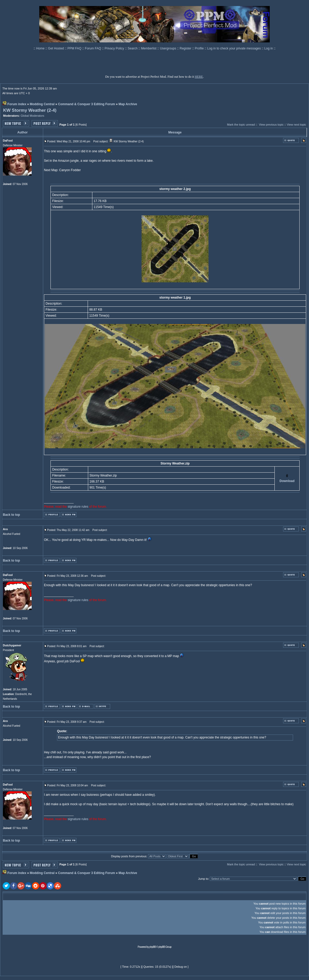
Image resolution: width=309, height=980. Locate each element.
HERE (199, 77)
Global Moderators (33, 116)
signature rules (78, 507)
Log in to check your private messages (234, 48)
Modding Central (42, 104)
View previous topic (271, 125)
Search (133, 48)
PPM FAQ (75, 48)
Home (41, 48)
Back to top (11, 515)
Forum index (17, 104)
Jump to (203, 879)
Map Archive (128, 104)
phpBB (153, 947)
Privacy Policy (115, 48)
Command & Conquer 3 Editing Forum (87, 104)
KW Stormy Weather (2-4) (30, 110)
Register (186, 48)
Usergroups (168, 48)
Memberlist (149, 48)
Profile (200, 48)
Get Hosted (57, 48)
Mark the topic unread (241, 125)
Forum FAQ (93, 48)
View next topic (296, 125)
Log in (269, 48)
